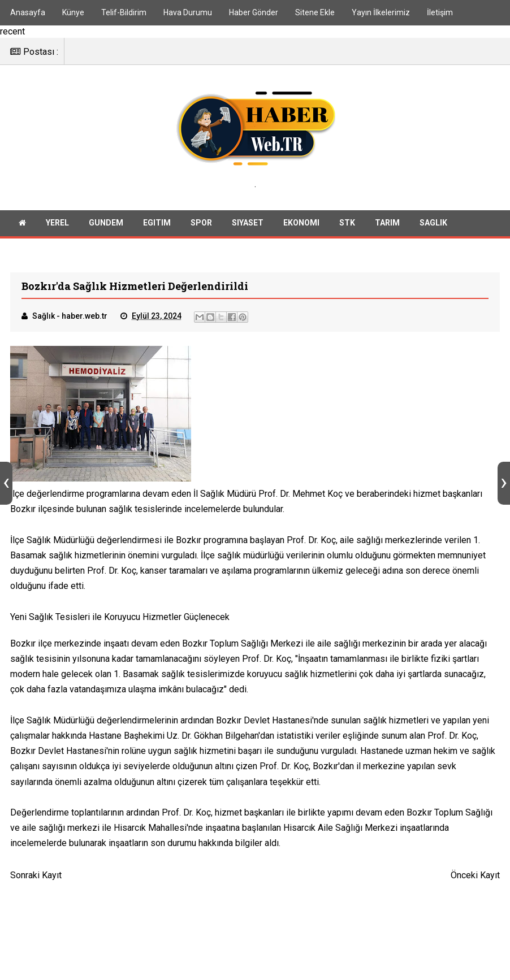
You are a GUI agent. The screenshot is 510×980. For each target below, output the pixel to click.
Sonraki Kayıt (36, 884)
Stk (347, 229)
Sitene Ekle (315, 12)
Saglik (433, 229)
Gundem (106, 229)
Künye (73, 12)
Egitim (157, 229)
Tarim (387, 229)
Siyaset (248, 229)
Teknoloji (88, 254)
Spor (201, 229)
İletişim (440, 12)
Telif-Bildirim (124, 12)
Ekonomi (301, 229)
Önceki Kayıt (475, 884)
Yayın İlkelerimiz (381, 12)
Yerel (57, 229)
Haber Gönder (254, 12)
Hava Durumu (188, 12)
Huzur (33, 254)
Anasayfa (28, 12)
